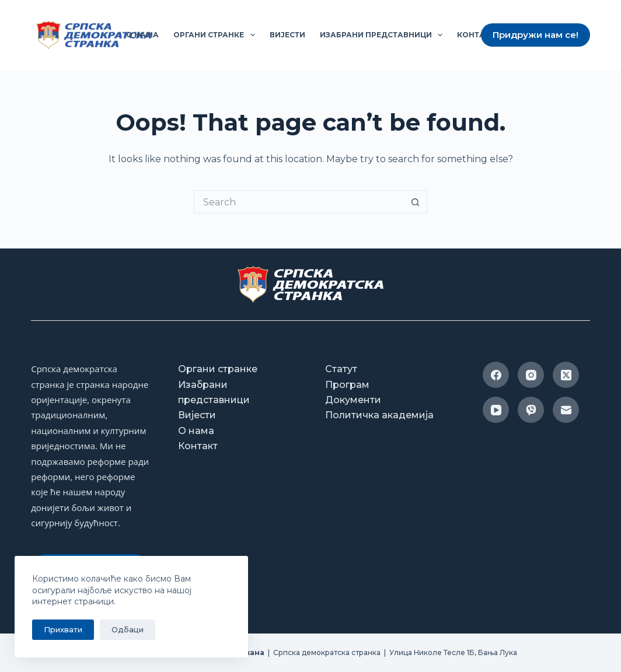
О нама (142, 35)
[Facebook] (496, 375)
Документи (353, 400)
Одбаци (128, 629)
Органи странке (216, 35)
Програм (347, 385)
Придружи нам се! (535, 35)
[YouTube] (496, 410)
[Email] (566, 410)
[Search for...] (299, 202)
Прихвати (63, 629)
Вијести (287, 35)
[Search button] (416, 202)
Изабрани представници (383, 35)
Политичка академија (379, 415)
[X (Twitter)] (566, 375)
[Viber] (531, 410)
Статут (341, 369)
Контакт (476, 35)
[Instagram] (531, 375)
